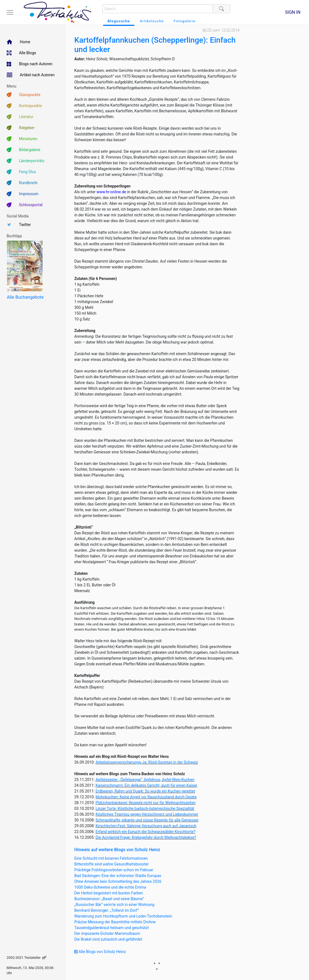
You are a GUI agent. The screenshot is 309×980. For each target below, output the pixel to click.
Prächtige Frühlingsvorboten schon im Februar (114, 870)
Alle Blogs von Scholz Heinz (100, 952)
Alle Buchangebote (25, 297)
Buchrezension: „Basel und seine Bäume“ (109, 899)
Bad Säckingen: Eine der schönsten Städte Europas (118, 876)
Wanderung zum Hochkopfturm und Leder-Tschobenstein (123, 916)
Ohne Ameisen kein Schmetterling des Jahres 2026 (118, 881)
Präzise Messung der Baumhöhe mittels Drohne (115, 922)
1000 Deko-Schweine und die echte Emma (110, 887)
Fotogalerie (184, 21)
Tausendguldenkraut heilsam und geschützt (112, 928)
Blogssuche (119, 21)
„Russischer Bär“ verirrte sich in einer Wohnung (114, 905)
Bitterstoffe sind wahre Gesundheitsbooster (111, 864)
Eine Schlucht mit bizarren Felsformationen (111, 858)
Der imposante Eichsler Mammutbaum (107, 933)
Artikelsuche (152, 21)
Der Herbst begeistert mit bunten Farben (109, 893)
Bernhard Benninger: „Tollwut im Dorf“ (106, 910)
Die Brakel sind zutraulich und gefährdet (108, 939)
